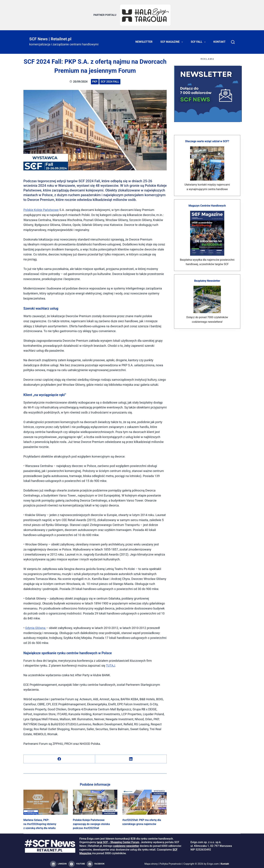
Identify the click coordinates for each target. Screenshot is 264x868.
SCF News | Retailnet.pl (50, 37)
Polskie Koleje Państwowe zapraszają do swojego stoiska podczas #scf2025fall (91, 822)
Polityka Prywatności (171, 862)
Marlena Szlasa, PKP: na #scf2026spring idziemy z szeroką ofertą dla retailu (40, 822)
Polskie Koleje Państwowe (41, 208)
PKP (95, 80)
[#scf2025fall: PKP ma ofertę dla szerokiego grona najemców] (145, 801)
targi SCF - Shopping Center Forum (118, 841)
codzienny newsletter (126, 844)
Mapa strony (150, 862)
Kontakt (220, 40)
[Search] (233, 40)
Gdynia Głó (33, 626)
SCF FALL (199, 40)
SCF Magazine (172, 40)
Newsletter (144, 40)
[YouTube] (77, 862)
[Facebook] (59, 757)
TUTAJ (110, 664)
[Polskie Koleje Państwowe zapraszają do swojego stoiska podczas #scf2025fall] (95, 801)
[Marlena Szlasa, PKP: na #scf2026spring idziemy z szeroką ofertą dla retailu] (46, 801)
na (44, 626)
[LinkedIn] (131, 757)
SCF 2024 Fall (110, 80)
